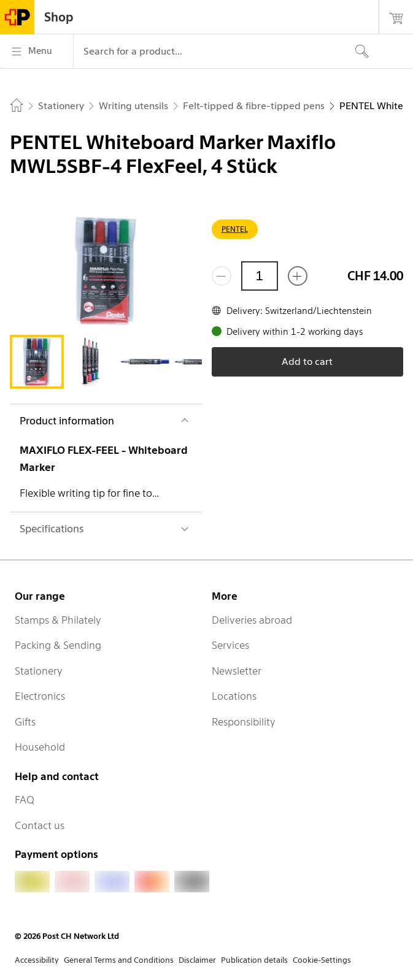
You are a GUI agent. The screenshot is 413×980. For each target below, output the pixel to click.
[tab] (37, 362)
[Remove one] (222, 276)
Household (40, 747)
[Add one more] (298, 276)
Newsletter (237, 671)
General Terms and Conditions (119, 960)
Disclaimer (197, 960)
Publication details (254, 960)
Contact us (40, 825)
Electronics (40, 696)
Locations (234, 696)
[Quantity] (260, 276)
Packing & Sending (58, 645)
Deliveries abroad (252, 620)
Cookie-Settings (322, 960)
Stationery (39, 671)
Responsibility (244, 722)
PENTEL (235, 229)
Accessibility (37, 960)
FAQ (25, 800)
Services (230, 645)
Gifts (25, 722)
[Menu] (37, 52)
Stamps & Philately (58, 620)
